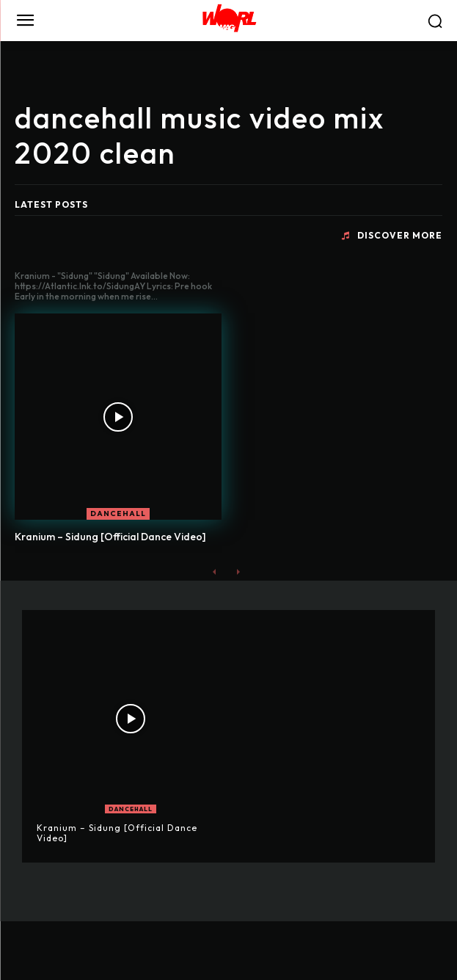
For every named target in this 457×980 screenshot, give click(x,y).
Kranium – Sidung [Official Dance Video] (110, 537)
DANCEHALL (118, 513)
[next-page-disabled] (238, 571)
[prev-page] (215, 571)
